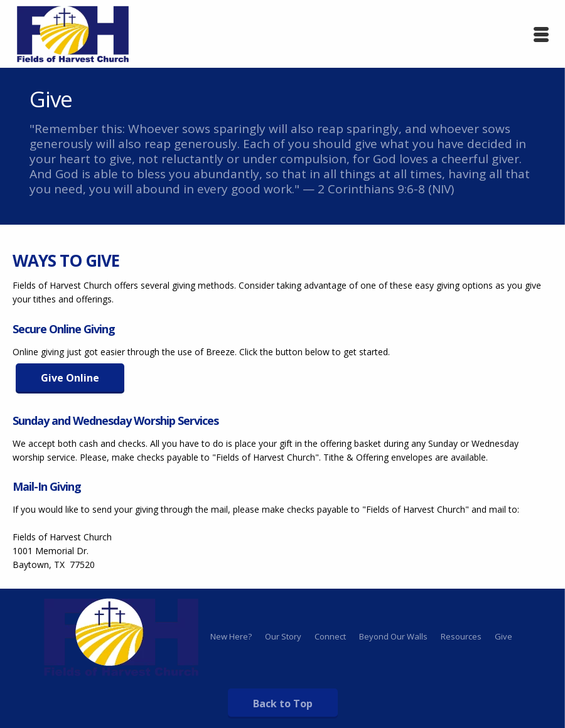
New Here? (231, 636)
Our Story (283, 636)
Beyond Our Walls (393, 636)
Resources (461, 636)
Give (503, 636)
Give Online (70, 378)
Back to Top (283, 704)
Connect (330, 636)
